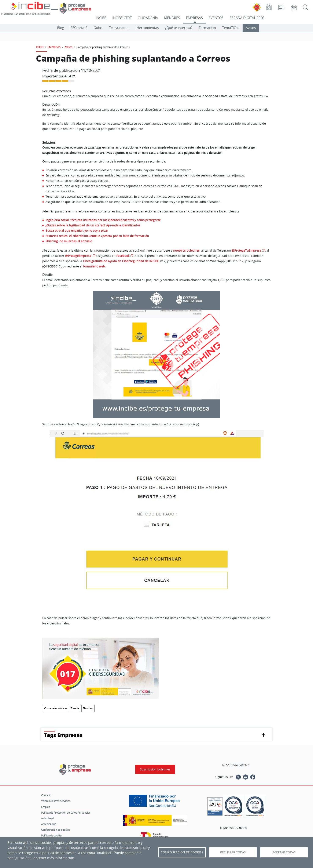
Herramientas (148, 28)
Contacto (46, 795)
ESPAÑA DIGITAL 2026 (247, 18)
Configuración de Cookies (182, 852)
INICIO (40, 47)
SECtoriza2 (79, 28)
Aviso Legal (48, 818)
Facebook (123, 256)
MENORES (172, 18)
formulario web (94, 266)
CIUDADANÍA (148, 18)
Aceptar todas (284, 852)
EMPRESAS (194, 18)
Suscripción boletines (155, 769)
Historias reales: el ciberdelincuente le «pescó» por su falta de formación (97, 236)
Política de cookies (52, 835)
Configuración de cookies (56, 830)
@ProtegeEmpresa (78, 256)
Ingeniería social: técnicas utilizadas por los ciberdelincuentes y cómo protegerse (103, 220)
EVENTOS (216, 18)
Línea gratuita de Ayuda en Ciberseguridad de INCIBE (121, 261)
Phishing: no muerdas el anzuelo (69, 241)
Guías (98, 28)
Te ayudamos (120, 28)
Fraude (75, 708)
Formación (207, 28)
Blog (61, 28)
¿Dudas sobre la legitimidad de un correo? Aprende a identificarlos (93, 225)
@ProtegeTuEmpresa (246, 250)
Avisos (251, 28)
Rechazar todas (233, 852)
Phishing (88, 708)
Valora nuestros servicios (56, 801)
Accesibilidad (49, 824)
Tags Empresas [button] (63, 735)
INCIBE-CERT (122, 18)
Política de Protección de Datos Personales (66, 813)
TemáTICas (231, 28)
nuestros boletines (186, 250)
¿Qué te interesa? (179, 28)
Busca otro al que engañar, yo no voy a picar (77, 231)
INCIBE (101, 18)
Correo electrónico (55, 708)
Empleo (46, 807)
